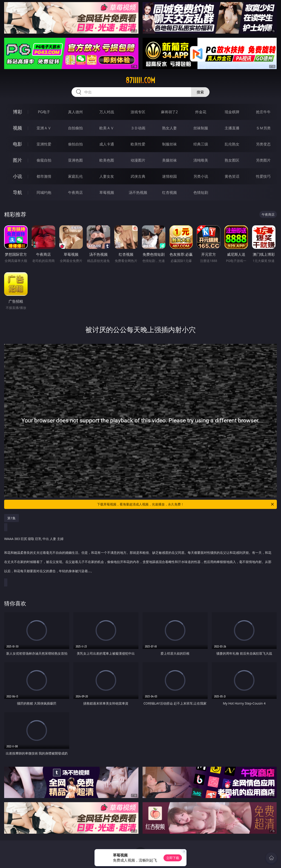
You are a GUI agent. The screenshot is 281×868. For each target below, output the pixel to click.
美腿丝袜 (169, 160)
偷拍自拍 (75, 144)
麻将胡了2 (169, 112)
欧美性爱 (138, 144)
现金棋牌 (232, 112)
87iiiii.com (140, 80)
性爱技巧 (263, 176)
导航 (17, 192)
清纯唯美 (201, 160)
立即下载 (173, 858)
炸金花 (201, 112)
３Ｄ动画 (138, 128)
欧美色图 (107, 160)
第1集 (11, 518)
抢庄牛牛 (263, 112)
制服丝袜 (169, 144)
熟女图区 (232, 160)
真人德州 (75, 112)
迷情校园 (169, 176)
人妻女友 (107, 176)
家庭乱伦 (75, 176)
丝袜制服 (201, 128)
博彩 (17, 112)
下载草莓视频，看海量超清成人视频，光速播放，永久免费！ (186, 504)
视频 (17, 128)
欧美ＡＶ (107, 128)
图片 (17, 160)
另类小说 (201, 176)
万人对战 (107, 112)
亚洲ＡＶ (44, 128)
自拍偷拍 (75, 128)
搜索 (200, 92)
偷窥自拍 (44, 160)
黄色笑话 (232, 176)
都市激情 (44, 176)
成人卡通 (107, 144)
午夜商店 (75, 192)
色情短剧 (201, 192)
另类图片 (263, 160)
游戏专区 (138, 112)
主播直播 (232, 128)
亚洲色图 (75, 160)
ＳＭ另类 (263, 128)
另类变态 (263, 144)
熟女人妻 (169, 128)
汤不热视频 (138, 192)
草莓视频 (107, 192)
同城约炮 (44, 192)
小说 (17, 176)
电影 (17, 144)
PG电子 (44, 112)
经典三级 (201, 144)
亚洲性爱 (44, 144)
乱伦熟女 (232, 144)
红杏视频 (169, 192)
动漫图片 (138, 160)
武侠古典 (138, 176)
